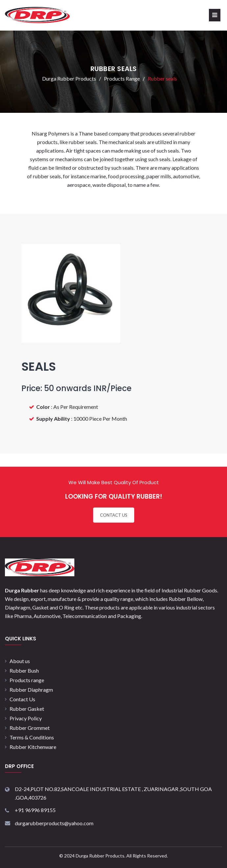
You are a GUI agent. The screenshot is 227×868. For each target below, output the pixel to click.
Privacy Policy (26, 718)
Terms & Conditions (32, 737)
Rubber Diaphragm (31, 690)
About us (20, 661)
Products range (27, 680)
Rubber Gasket (27, 709)
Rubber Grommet (30, 728)
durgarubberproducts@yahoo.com (54, 823)
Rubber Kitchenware (33, 747)
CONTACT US (114, 515)
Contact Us (22, 699)
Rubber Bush (24, 670)
